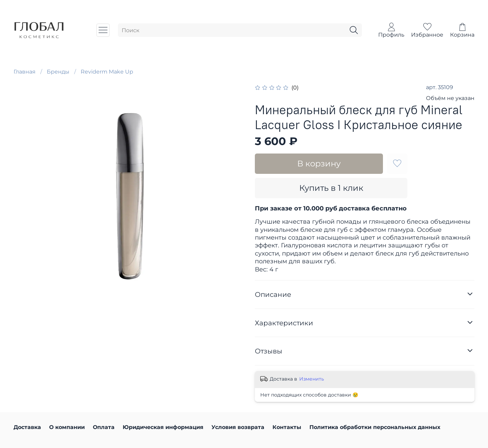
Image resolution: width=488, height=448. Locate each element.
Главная (25, 72)
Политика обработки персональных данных (375, 427)
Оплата (104, 427)
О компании (67, 427)
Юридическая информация (163, 427)
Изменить (312, 379)
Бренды (58, 72)
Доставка (27, 427)
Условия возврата (238, 427)
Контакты (287, 427)
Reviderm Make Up (107, 72)
